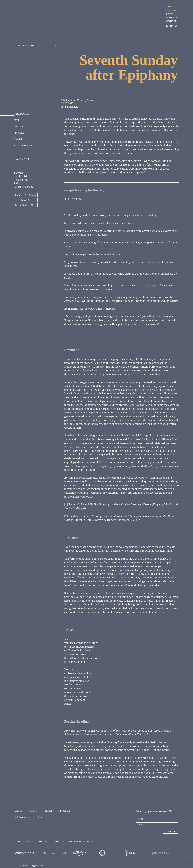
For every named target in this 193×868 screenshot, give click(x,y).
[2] (99, 451)
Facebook (167, 26)
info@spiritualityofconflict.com (31, 807)
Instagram (176, 26)
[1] (138, 375)
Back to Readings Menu (26, 194)
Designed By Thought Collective (31, 855)
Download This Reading (26, 184)
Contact (171, 21)
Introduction (22, 103)
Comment (19, 115)
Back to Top (26, 189)
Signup (170, 14)
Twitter (171, 26)
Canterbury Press (91, 766)
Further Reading (23, 134)
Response (19, 122)
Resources (172, 17)
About (170, 6)
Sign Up (170, 820)
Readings (172, 10)
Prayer (18, 128)
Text (16, 109)
